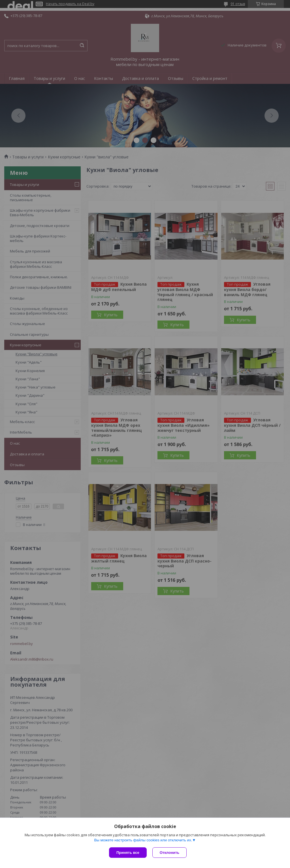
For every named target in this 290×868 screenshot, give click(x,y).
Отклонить (169, 853)
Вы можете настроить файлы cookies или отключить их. (143, 840)
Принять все (128, 853)
